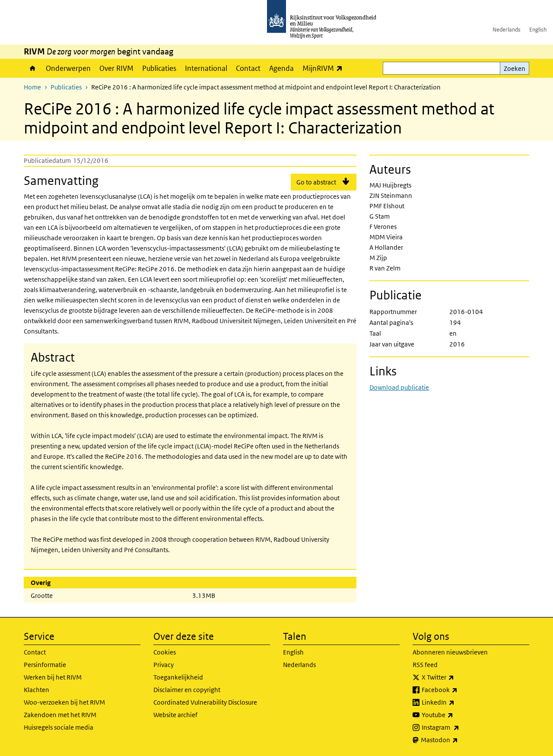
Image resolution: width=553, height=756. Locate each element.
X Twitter (457, 677)
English (538, 30)
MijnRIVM (325, 68)
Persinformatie (45, 665)
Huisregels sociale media (59, 727)
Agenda (281, 68)
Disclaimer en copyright (187, 690)
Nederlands (507, 30)
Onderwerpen (68, 68)
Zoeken (515, 68)
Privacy (164, 665)
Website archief (175, 715)
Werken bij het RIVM (53, 677)
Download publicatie (399, 387)
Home (33, 68)
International (206, 68)
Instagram (459, 727)
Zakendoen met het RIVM (60, 715)
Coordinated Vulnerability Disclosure (205, 702)
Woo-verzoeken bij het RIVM (64, 702)
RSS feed (425, 665)
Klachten (37, 690)
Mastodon (458, 740)
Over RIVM (116, 68)
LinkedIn (457, 702)
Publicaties (159, 68)
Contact (248, 68)
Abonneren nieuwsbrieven (450, 652)
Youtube (456, 715)
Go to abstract (316, 182)
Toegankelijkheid (178, 677)
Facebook (459, 690)
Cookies (165, 652)
